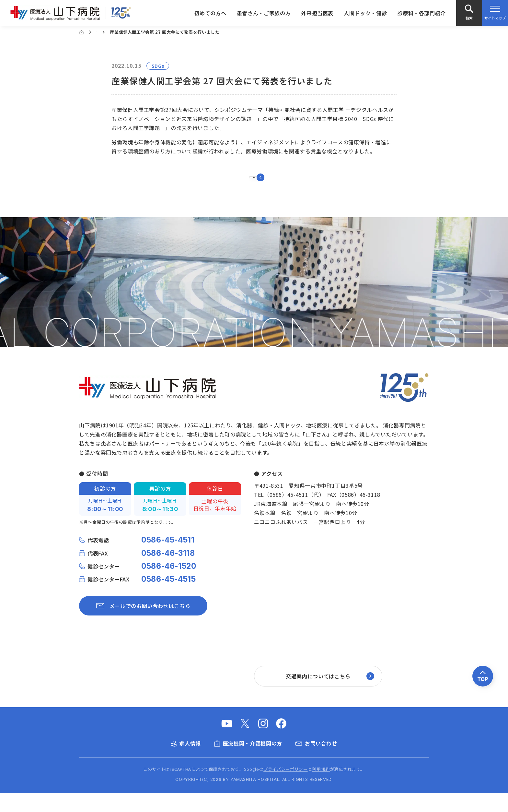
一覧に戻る (254, 187)
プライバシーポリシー (285, 788)
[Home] (81, 32)
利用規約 (321, 788)
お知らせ (105, 32)
